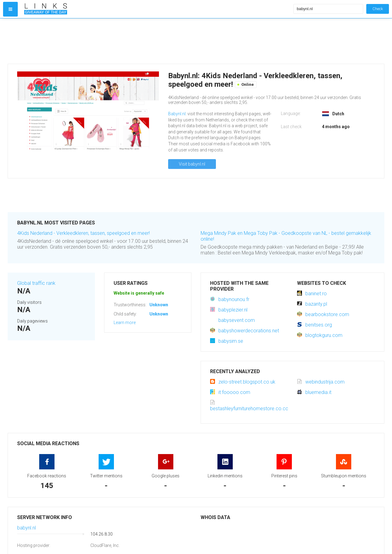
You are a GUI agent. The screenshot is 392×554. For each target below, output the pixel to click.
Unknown (159, 305)
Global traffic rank (36, 283)
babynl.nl (26, 528)
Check (378, 9)
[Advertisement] (157, 41)
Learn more (125, 323)
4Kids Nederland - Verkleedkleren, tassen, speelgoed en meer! (83, 233)
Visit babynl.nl (192, 164)
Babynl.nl (177, 114)
